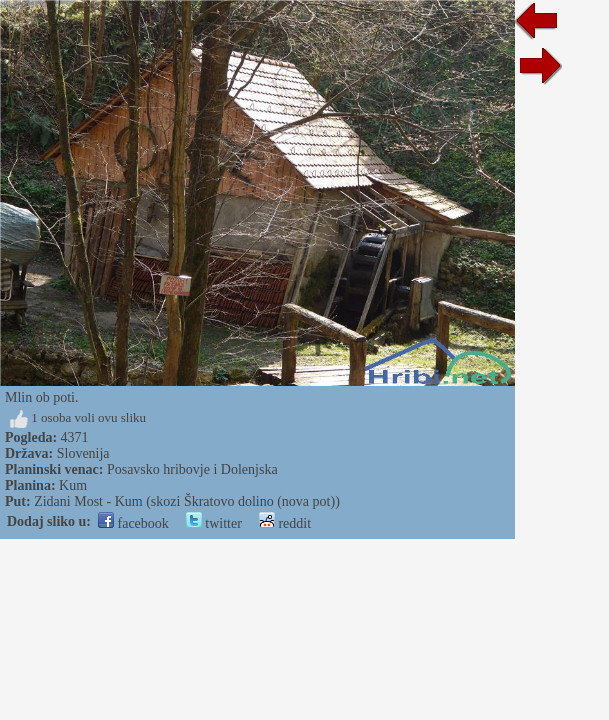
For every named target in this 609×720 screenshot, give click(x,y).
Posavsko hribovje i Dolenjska (192, 469)
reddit (285, 523)
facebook (133, 523)
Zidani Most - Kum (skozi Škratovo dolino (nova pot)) (187, 501)
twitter (214, 523)
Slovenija (83, 453)
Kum (73, 485)
